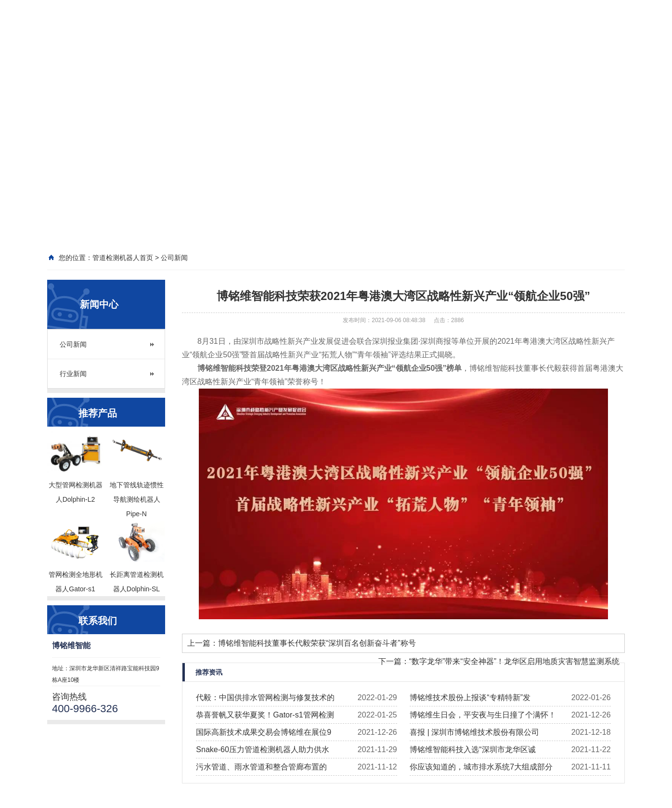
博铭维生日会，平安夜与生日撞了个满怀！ (483, 715)
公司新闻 (73, 344)
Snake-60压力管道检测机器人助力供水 (263, 749)
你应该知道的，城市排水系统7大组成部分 (481, 767)
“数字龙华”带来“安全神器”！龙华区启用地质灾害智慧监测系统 (514, 661)
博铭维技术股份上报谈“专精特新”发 (470, 697)
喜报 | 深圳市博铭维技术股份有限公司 (474, 732)
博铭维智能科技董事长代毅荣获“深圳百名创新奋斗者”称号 (317, 643)
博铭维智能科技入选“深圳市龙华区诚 (472, 749)
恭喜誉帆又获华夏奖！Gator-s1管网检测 (265, 715)
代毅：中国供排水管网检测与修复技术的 (265, 697)
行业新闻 (73, 374)
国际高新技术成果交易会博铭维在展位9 (264, 732)
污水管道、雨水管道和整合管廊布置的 (261, 767)
